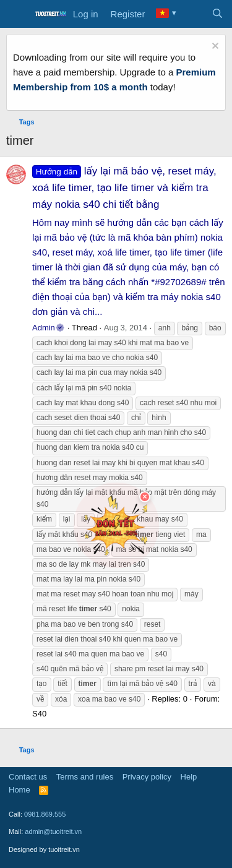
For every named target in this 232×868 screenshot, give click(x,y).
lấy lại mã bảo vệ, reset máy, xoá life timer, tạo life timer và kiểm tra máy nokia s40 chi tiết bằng (124, 188)
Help (189, 777)
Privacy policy (147, 777)
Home (19, 790)
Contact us (28, 777)
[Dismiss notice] (214, 47)
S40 (39, 714)
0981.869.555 (45, 814)
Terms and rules (85, 777)
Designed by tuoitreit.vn (44, 849)
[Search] (217, 14)
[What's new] (193, 14)
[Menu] (17, 14)
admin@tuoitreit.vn (53, 831)
